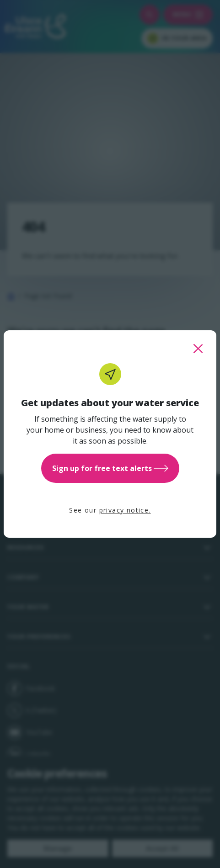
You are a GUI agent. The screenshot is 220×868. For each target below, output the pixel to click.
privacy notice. (125, 510)
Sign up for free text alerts (110, 468)
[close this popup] (198, 349)
